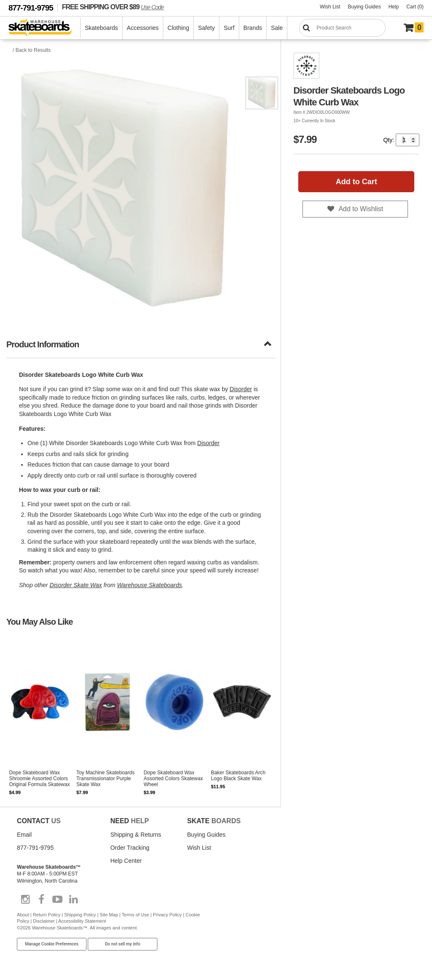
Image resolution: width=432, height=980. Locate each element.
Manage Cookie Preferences (52, 944)
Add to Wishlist (361, 209)
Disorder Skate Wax (76, 585)
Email (24, 835)
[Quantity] (408, 140)
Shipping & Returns (136, 835)
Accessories (143, 28)
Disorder (241, 389)
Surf (229, 28)
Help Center (126, 861)
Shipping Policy (80, 915)
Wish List (330, 7)
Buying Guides (364, 7)
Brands (253, 28)
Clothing (178, 28)
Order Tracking (130, 848)
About (23, 915)
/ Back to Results (32, 50)
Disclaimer (44, 921)
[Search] (342, 28)
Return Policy (47, 915)
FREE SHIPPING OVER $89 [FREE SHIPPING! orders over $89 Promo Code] (113, 7)
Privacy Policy (167, 915)
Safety (206, 28)
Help (394, 7)
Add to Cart (356, 182)
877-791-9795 (31, 8)
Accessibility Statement (82, 921)
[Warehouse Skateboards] (45, 28)
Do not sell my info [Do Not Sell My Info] (123, 944)
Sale (277, 28)
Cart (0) (415, 7)
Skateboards (101, 28)
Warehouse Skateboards (149, 585)
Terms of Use (136, 915)
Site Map (109, 915)
